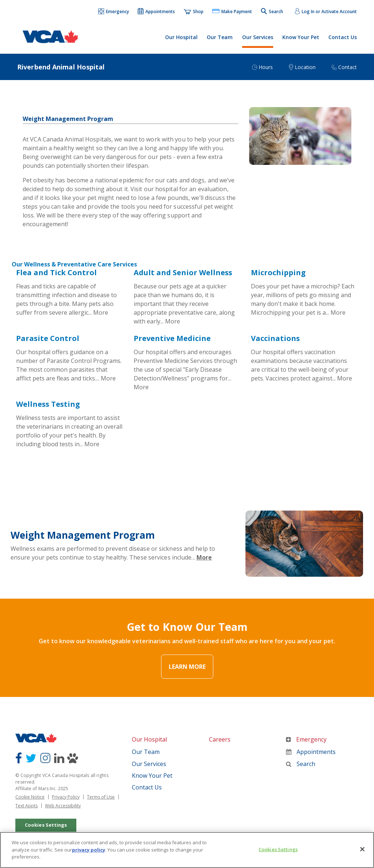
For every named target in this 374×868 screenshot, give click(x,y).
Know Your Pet (301, 37)
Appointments (311, 752)
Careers (220, 740)
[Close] (362, 849)
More (101, 312)
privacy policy (89, 849)
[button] (114, 12)
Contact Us (343, 37)
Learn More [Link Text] (187, 667)
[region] (187, 849)
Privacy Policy (66, 797)
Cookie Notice (30, 797)
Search (301, 764)
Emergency (306, 740)
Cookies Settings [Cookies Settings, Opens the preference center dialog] (278, 849)
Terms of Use (101, 797)
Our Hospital (181, 37)
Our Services (258, 37)
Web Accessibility (63, 806)
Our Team (220, 37)
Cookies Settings (46, 825)
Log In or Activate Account (329, 12)
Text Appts (26, 806)
